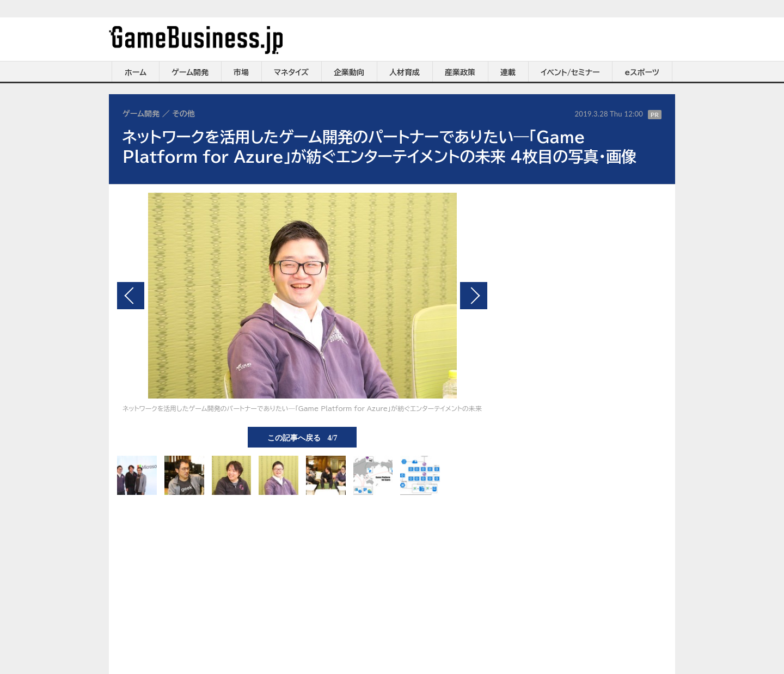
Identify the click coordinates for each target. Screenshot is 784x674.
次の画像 (474, 296)
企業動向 (349, 72)
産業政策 (460, 72)
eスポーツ (642, 72)
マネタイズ (291, 72)
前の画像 (131, 296)
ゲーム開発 (190, 72)
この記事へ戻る (302, 437)
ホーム (136, 72)
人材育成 (405, 72)
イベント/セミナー (570, 72)
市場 (241, 72)
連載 (508, 72)
